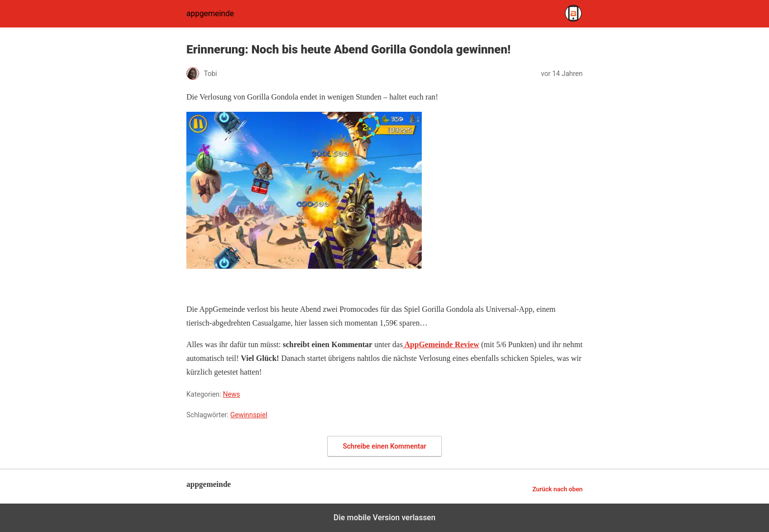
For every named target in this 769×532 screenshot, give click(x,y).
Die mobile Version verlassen (384, 518)
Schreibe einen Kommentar (384, 446)
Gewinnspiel (249, 415)
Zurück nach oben (557, 489)
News (231, 394)
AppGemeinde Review (441, 344)
